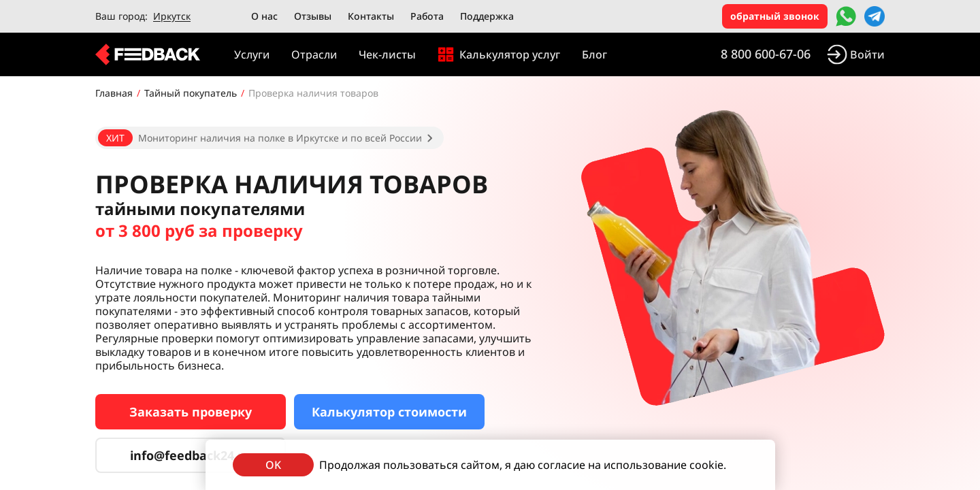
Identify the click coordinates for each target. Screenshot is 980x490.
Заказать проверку (191, 412)
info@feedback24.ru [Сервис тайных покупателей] (191, 455)
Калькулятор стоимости (389, 412)
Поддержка (487, 16)
